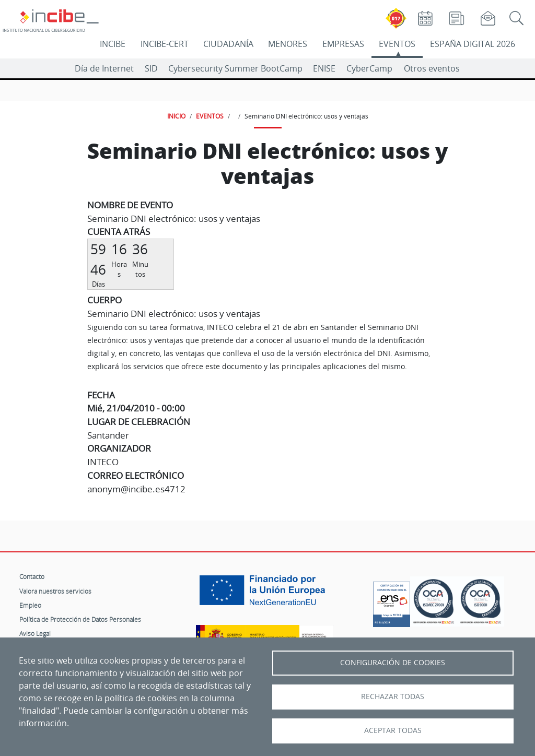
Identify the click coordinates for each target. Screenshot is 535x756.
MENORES (288, 44)
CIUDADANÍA (228, 44)
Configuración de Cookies (393, 663)
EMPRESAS (343, 44)
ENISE (324, 68)
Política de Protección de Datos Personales (80, 619)
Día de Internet (104, 68)
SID (151, 68)
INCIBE (113, 44)
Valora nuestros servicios (55, 591)
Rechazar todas (393, 696)
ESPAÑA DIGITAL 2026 (473, 44)
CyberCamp (369, 68)
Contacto (32, 576)
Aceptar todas (393, 730)
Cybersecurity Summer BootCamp (235, 68)
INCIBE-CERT (165, 44)
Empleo (30, 605)
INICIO (176, 116)
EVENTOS (397, 44)
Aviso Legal (35, 633)
